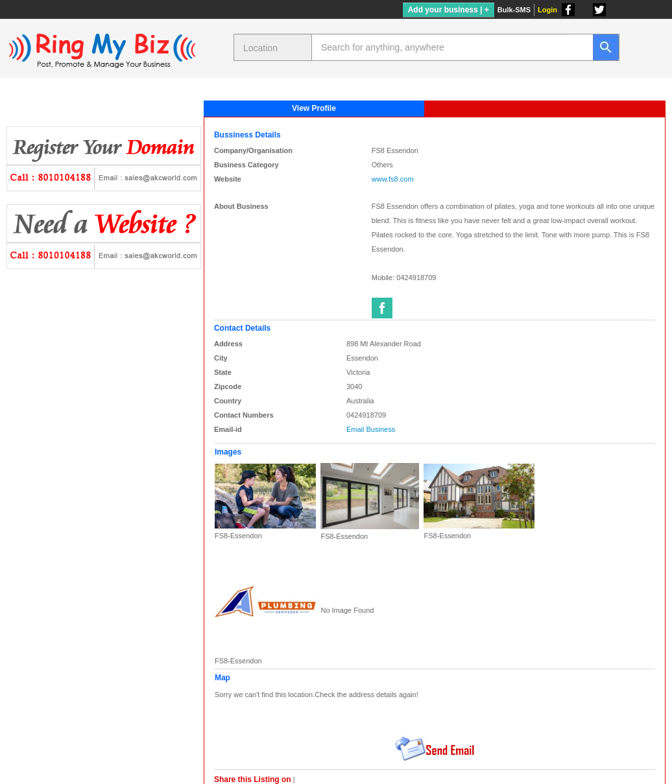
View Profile (314, 108)
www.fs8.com (393, 179)
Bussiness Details (247, 135)
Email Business (371, 429)
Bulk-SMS (514, 10)
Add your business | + (449, 10)
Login (547, 10)
